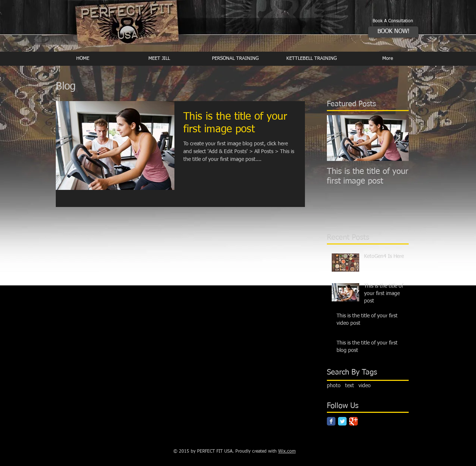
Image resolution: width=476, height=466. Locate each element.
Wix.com (287, 452)
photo (334, 386)
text (350, 386)
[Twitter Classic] (342, 421)
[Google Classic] (353, 421)
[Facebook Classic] (331, 421)
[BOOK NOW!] (393, 32)
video (365, 386)
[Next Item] (397, 138)
